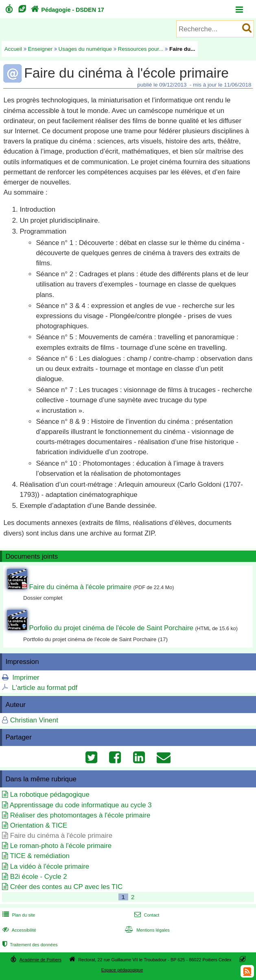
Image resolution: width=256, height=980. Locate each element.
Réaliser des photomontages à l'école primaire (80, 815)
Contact (146, 915)
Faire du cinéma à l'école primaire (80, 587)
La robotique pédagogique (50, 795)
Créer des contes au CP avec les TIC (66, 887)
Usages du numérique (85, 49)
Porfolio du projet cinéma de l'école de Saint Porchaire (111, 628)
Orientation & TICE (39, 825)
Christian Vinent (34, 720)
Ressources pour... (140, 49)
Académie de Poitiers (40, 960)
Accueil (13, 49)
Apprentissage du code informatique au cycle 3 (81, 805)
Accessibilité (19, 930)
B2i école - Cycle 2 (39, 877)
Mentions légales (147, 930)
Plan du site (18, 915)
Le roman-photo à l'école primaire (61, 846)
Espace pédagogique (122, 970)
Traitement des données (29, 945)
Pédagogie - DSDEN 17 (67, 10)
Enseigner (40, 49)
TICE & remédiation (39, 856)
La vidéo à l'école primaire (50, 866)
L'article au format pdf (45, 688)
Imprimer (26, 678)
